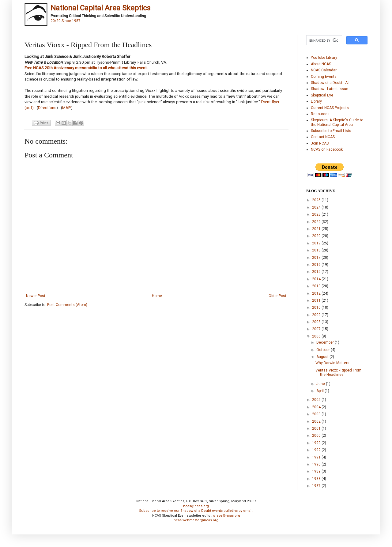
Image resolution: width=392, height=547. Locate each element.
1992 (317, 450)
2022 (317, 222)
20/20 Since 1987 (66, 21)
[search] (324, 40)
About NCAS (321, 64)
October (324, 350)
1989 (317, 471)
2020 (317, 236)
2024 (317, 207)
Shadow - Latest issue (330, 89)
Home (157, 296)
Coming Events (324, 77)
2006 (317, 336)
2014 (317, 279)
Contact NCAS (323, 137)
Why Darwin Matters (332, 363)
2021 (317, 229)
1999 (317, 443)
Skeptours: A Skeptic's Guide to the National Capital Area (337, 122)
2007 (317, 329)
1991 (317, 457)
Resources (320, 114)
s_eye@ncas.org (227, 516)
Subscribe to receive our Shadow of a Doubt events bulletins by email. (196, 511)
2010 (317, 307)
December (326, 342)
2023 (317, 214)
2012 (317, 293)
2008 (317, 322)
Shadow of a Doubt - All (330, 83)
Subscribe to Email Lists (331, 131)
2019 (317, 243)
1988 (317, 479)
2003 (317, 414)
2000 (317, 436)
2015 (317, 272)
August (323, 357)
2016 (317, 265)
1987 (317, 486)
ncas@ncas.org (196, 506)
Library (316, 101)
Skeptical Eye (322, 95)
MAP (67, 108)
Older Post (277, 296)
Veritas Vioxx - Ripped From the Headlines (338, 372)
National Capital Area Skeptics (100, 8)
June (321, 384)
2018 (317, 250)
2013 (317, 286)
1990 (317, 464)
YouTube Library (324, 58)
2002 (317, 421)
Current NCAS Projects (330, 108)
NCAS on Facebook (327, 149)
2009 (317, 315)
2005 (317, 400)
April (320, 391)
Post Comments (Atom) (67, 305)
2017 (317, 258)
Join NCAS (320, 143)
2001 (317, 428)
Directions (47, 108)
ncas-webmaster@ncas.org (196, 520)
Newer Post (36, 296)
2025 (317, 200)
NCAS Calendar (324, 70)
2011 (317, 300)
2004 (317, 407)
